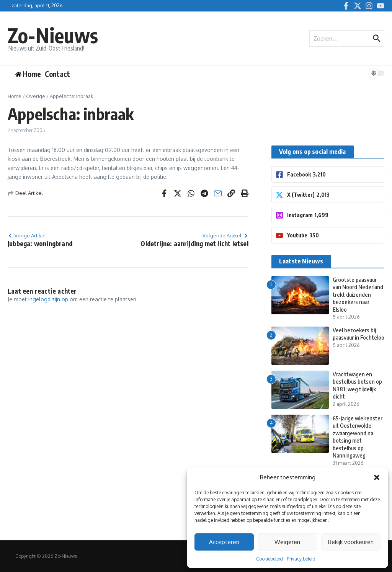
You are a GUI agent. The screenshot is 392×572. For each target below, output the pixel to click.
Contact (57, 74)
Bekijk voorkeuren (351, 542)
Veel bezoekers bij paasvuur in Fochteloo (359, 334)
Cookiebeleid (269, 559)
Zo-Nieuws (53, 35)
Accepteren (224, 542)
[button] (377, 477)
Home (15, 96)
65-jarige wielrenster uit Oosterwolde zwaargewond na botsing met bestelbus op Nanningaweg (358, 437)
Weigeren (287, 542)
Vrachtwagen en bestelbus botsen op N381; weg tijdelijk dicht (357, 385)
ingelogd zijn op (48, 299)
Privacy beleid (301, 559)
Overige (36, 96)
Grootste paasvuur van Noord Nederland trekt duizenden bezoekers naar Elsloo (358, 294)
